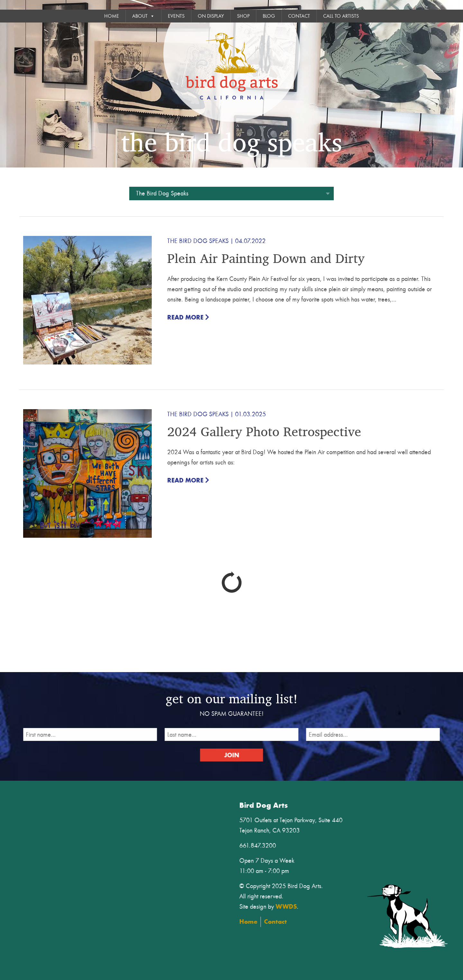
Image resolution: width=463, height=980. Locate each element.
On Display (211, 16)
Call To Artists (341, 16)
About (143, 16)
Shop (243, 16)
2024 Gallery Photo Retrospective (264, 431)
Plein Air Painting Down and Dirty (266, 258)
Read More (188, 317)
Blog (269, 16)
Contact (299, 16)
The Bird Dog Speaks (198, 241)
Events (176, 16)
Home (112, 16)
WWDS (291, 905)
